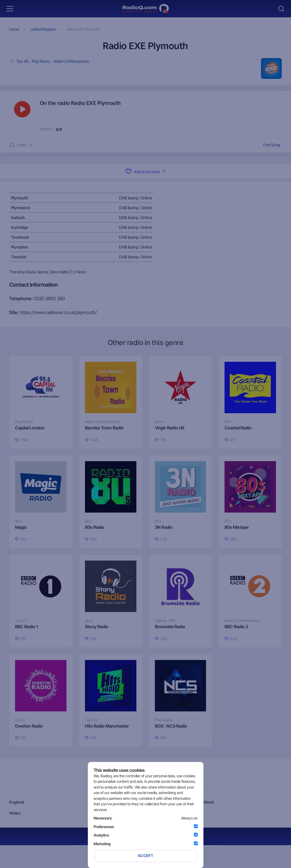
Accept (146, 856)
